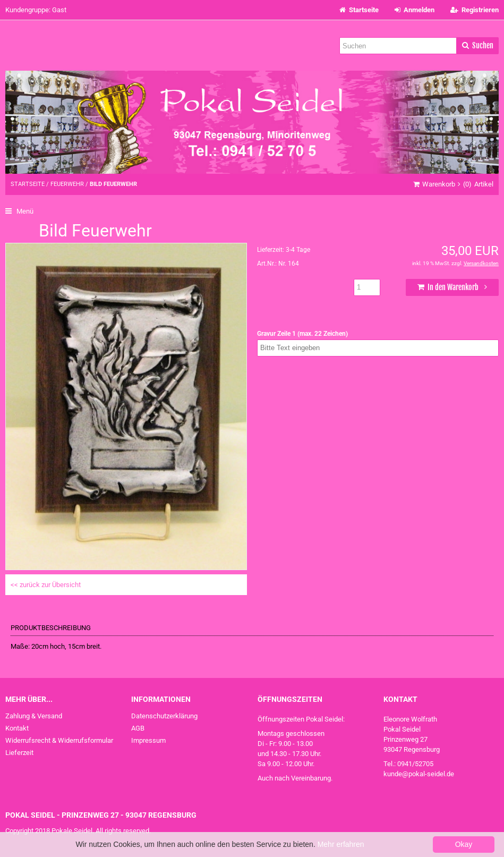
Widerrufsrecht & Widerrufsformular (59, 740)
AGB (138, 728)
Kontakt (17, 728)
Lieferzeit (19, 753)
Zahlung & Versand (34, 716)
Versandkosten (481, 263)
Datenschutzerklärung (164, 716)
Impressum (148, 740)
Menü (19, 211)
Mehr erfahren (341, 844)
